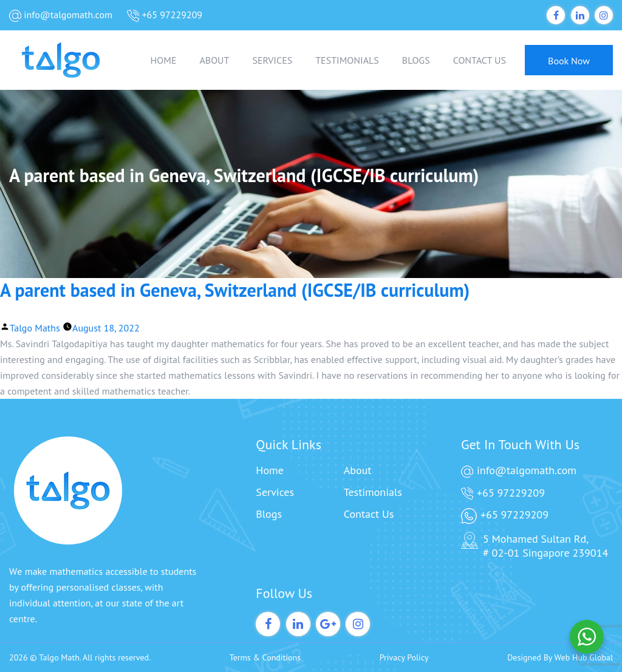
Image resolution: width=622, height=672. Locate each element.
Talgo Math (59, 657)
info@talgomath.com (61, 15)
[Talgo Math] (70, 60)
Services (275, 492)
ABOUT (214, 60)
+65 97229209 (165, 15)
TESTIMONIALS (347, 60)
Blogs (269, 514)
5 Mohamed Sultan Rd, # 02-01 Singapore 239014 (535, 546)
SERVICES (272, 60)
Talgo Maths (35, 328)
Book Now (569, 61)
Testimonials (373, 492)
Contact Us (369, 514)
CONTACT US (480, 60)
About (358, 470)
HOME (164, 60)
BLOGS (416, 60)
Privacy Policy (404, 657)
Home (270, 470)
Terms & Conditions (265, 657)
